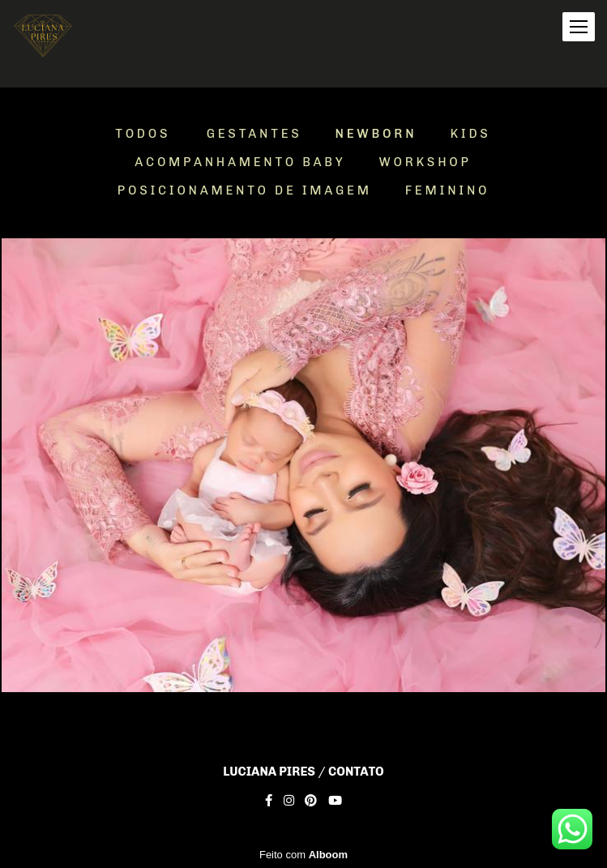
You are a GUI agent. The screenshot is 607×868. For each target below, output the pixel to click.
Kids (470, 134)
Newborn (376, 134)
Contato (356, 772)
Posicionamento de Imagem (245, 191)
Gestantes (254, 134)
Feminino (447, 191)
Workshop (425, 162)
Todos (143, 134)
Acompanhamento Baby (240, 162)
